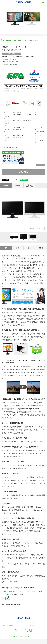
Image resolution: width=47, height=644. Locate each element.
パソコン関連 (12, 40)
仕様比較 (41, 248)
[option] (23, 210)
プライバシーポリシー (32, 623)
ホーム (5, 40)
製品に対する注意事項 (8, 625)
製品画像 (6, 186)
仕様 (29, 248)
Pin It (17, 180)
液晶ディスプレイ (23, 40)
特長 (6, 248)
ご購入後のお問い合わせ (29, 186)
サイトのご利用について (32, 625)
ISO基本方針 (6, 623)
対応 (18, 248)
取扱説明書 (18, 186)
